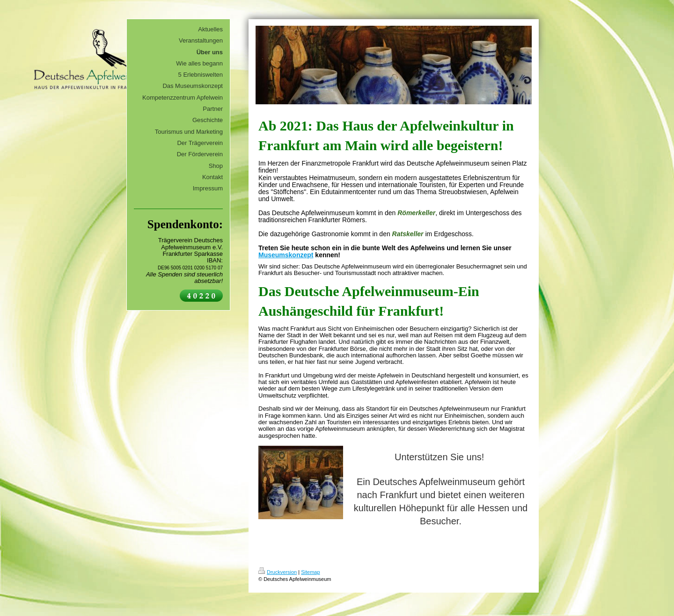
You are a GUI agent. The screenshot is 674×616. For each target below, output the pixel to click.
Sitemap (310, 572)
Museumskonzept (286, 255)
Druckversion (278, 572)
